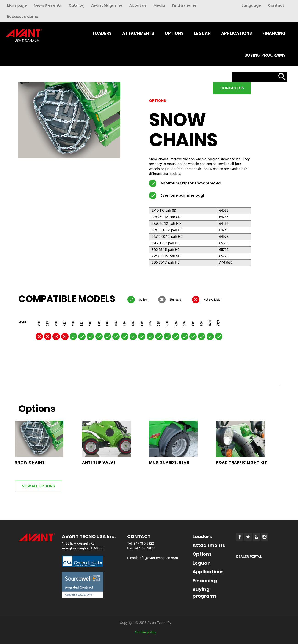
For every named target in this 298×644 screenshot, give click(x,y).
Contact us (232, 88)
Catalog (77, 5)
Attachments (138, 33)
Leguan (202, 33)
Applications (237, 33)
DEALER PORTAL (249, 557)
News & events (48, 5)
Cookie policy (146, 632)
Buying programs (265, 55)
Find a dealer (184, 5)
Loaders (102, 33)
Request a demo (23, 17)
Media (159, 5)
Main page (17, 5)
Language (251, 5)
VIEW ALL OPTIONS (38, 486)
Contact (276, 5)
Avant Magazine (107, 5)
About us (138, 5)
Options (174, 33)
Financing (274, 33)
